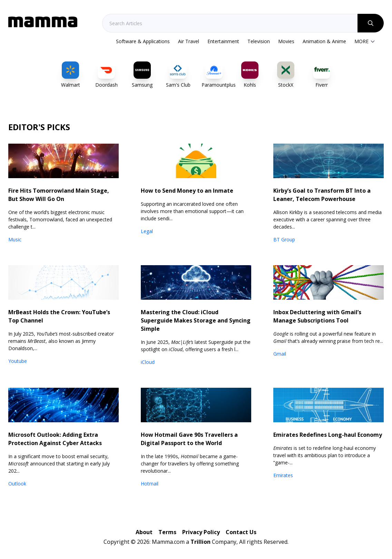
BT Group (284, 239)
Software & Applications (143, 41)
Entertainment (223, 41)
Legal (147, 231)
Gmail (280, 354)
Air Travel (189, 41)
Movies (286, 41)
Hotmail (150, 484)
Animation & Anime (324, 41)
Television (259, 41)
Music (15, 239)
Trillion (200, 542)
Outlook (17, 484)
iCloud (148, 362)
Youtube (18, 361)
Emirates (283, 475)
